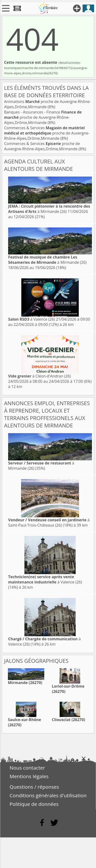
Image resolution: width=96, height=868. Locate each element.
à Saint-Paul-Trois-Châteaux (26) (49, 523)
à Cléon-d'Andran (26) (40, 376)
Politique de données (34, 804)
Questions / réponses (34, 787)
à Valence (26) (31, 319)
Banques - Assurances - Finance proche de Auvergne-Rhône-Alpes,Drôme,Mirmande (43, 117)
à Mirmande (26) (49, 209)
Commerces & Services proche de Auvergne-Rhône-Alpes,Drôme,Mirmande (47, 133)
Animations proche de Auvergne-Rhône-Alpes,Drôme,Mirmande (47, 104)
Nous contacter (27, 768)
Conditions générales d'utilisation (48, 795)
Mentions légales (29, 776)
